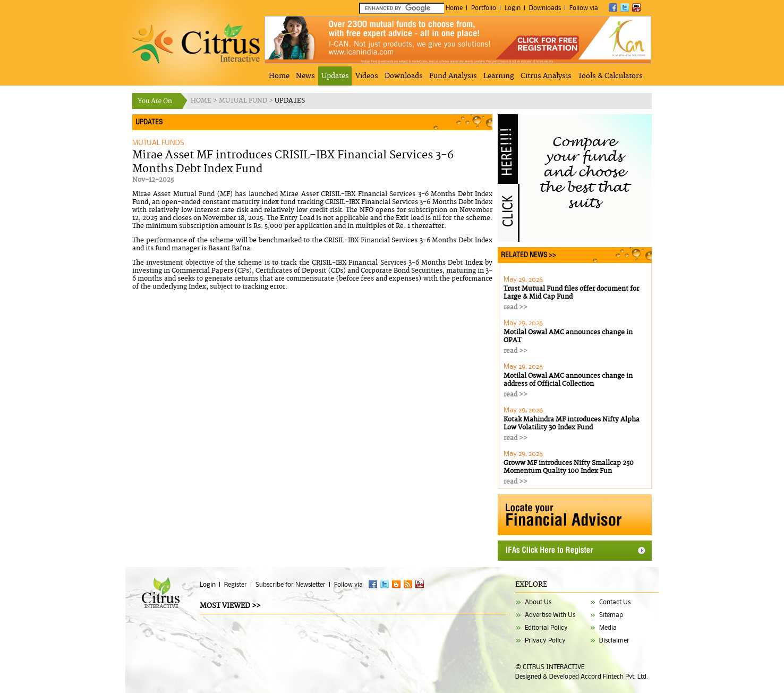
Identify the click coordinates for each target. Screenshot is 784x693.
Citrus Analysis (546, 76)
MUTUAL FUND (244, 101)
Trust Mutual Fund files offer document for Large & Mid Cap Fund (571, 293)
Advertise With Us (550, 615)
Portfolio (484, 8)
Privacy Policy (545, 640)
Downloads (545, 8)
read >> (515, 307)
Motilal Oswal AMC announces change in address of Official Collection (568, 380)
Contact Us (615, 602)
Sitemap (611, 615)
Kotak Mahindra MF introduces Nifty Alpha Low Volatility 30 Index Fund (572, 424)
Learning (499, 76)
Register (236, 584)
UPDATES (290, 101)
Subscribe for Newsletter (291, 584)
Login (513, 8)
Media (608, 627)
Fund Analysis (453, 76)
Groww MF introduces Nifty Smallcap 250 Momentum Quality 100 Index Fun (569, 467)
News (305, 76)
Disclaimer (614, 640)
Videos (367, 76)
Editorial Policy (546, 627)
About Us (538, 602)
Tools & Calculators (610, 76)
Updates (335, 76)
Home (454, 8)
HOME (202, 101)
